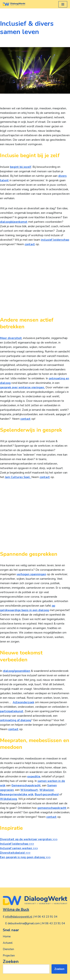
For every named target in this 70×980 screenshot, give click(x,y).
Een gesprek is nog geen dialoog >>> (25, 857)
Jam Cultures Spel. (18, 477)
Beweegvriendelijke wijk (17, 794)
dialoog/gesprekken (17, 671)
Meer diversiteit (11, 338)
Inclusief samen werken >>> (19, 848)
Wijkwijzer (47, 790)
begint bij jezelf (21, 167)
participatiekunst (12, 711)
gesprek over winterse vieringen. (22, 387)
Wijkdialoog (8, 799)
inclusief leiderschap (55, 240)
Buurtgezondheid (47, 794)
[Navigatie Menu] (63, 4)
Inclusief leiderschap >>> (17, 844)
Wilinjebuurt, (29, 790)
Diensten (8, 949)
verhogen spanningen (31, 574)
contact (30, 244)
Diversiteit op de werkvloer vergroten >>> (29, 839)
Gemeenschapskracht (26, 785)
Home (7, 936)
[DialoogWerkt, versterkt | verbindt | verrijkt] (14, 4)
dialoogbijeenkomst (14, 222)
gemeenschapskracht (52, 808)
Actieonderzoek (23, 702)
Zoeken (11, 961)
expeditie (34, 776)
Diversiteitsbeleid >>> (15, 853)
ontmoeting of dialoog (15, 720)
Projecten (9, 956)
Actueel (8, 943)
